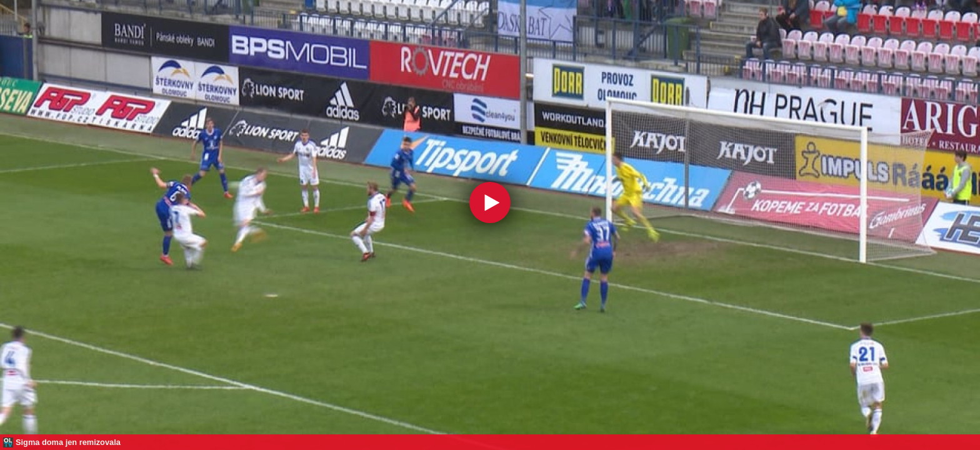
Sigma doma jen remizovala (68, 442)
